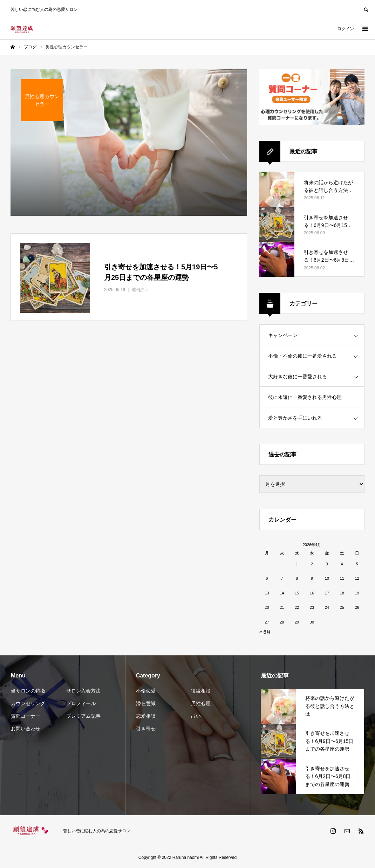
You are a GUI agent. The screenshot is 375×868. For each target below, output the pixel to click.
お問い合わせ (26, 729)
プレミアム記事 (83, 716)
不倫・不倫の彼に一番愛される (302, 356)
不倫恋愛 (146, 691)
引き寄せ (146, 729)
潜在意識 (146, 703)
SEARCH (366, 9)
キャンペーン (283, 335)
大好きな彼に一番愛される (298, 377)
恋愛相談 (146, 716)
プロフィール (81, 703)
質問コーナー (26, 716)
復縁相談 (201, 691)
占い (196, 716)
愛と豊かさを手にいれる (295, 418)
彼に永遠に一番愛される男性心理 (305, 397)
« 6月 (265, 632)
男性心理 (201, 703)
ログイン (346, 29)
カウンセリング (28, 703)
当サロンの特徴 (28, 691)
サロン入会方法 (83, 691)
